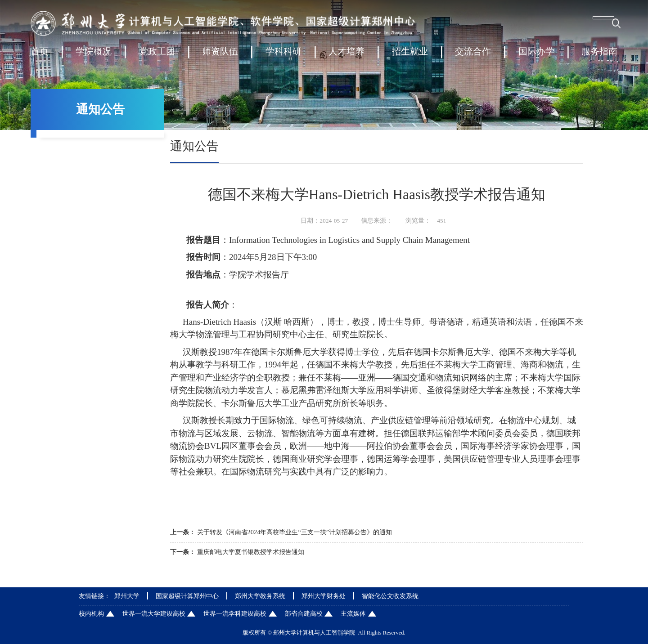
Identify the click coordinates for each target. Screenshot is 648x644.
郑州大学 (127, 596)
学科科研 (283, 56)
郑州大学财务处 (324, 596)
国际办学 (536, 56)
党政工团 (157, 56)
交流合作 (473, 56)
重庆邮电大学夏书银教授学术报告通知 (251, 552)
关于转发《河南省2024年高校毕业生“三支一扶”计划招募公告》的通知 (295, 532)
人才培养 (346, 56)
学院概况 (94, 56)
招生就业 (410, 56)
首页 (40, 56)
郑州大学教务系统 (260, 596)
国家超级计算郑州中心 (187, 596)
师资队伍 (220, 56)
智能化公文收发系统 (390, 596)
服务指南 (599, 56)
